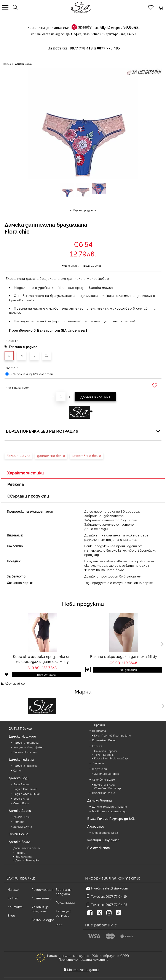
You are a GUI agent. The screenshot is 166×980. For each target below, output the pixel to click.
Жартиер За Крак (107, 774)
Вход (11, 915)
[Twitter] (100, 913)
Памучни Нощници (26, 742)
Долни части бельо (27, 848)
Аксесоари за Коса (105, 833)
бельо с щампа (18, 456)
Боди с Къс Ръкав (26, 789)
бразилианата (63, 295)
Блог (59, 924)
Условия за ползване (40, 909)
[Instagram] (110, 913)
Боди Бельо (21, 784)
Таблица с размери (24, 347)
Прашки (100, 725)
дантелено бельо (51, 456)
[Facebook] (91, 913)
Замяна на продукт (64, 892)
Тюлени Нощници (25, 752)
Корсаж (97, 746)
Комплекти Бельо (104, 740)
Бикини (20, 853)
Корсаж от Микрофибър (111, 758)
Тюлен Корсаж (104, 755)
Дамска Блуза (23, 826)
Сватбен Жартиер (108, 788)
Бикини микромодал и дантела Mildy (124, 656)
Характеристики (26, 473)
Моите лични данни (83, 966)
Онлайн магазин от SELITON (83, 976)
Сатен (18, 770)
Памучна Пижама (25, 766)
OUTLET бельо (20, 728)
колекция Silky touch (103, 840)
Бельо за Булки (105, 784)
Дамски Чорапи (99, 800)
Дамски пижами (21, 759)
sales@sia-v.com (115, 888)
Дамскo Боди (19, 778)
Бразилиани (24, 856)
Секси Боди (21, 803)
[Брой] (61, 397)
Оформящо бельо (104, 793)
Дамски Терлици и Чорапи (110, 806)
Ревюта (16, 484)
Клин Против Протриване (113, 735)
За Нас (13, 898)
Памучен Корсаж (106, 751)
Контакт (15, 907)
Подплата (99, 731)
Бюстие (98, 763)
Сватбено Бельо (104, 779)
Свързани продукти (28, 496)
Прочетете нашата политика (84, 959)
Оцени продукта (85, 210)
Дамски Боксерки (27, 860)
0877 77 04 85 (116, 904)
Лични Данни (41, 898)
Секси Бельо (18, 834)
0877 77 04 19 (116, 896)
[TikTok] (119, 913)
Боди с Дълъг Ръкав (27, 794)
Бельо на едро (43, 920)
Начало (7, 64)
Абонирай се (15, 683)
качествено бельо (87, 456)
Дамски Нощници (22, 736)
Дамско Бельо (23, 64)
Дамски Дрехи (20, 811)
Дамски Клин (22, 817)
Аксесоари (96, 826)
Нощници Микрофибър (29, 747)
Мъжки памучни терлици (109, 811)
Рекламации (65, 902)
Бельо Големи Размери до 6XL (111, 819)
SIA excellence (99, 848)
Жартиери (100, 769)
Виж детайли (46, 674)
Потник (19, 822)
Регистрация (42, 889)
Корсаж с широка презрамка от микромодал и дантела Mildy (42, 659)
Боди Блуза (21, 798)
